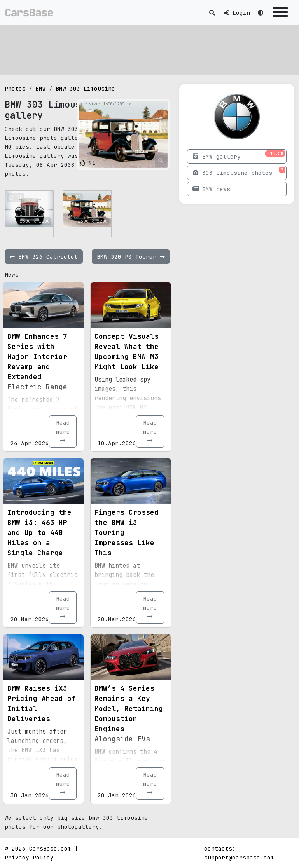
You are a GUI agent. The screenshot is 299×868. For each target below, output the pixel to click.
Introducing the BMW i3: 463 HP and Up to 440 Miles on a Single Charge (39, 532)
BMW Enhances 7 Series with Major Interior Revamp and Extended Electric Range (37, 362)
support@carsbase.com (239, 857)
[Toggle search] (212, 13)
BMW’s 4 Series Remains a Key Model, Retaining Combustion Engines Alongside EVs (129, 714)
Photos (15, 88)
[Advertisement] (149, 49)
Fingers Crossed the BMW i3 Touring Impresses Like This (127, 532)
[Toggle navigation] (280, 13)
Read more (63, 431)
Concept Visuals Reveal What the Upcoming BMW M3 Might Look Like (127, 351)
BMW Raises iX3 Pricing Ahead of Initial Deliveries (42, 703)
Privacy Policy (29, 857)
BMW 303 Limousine (85, 88)
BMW (41, 88)
